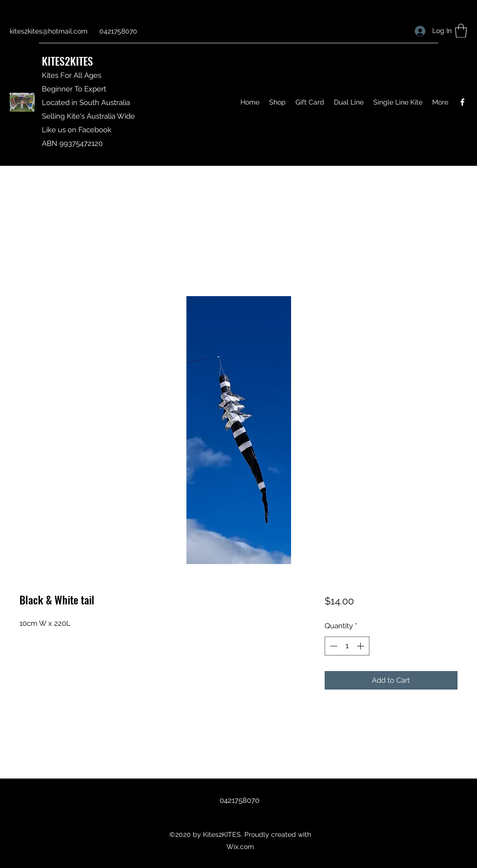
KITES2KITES (67, 61)
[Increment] (361, 646)
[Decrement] (333, 646)
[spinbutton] (347, 646)
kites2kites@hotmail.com (49, 31)
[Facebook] (462, 102)
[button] (461, 31)
